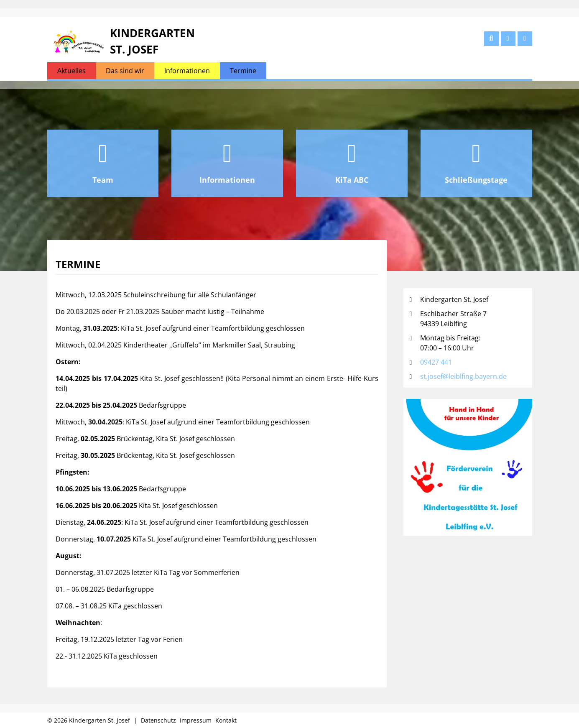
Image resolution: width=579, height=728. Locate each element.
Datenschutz (158, 720)
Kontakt (226, 720)
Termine (243, 71)
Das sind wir (125, 71)
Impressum (196, 720)
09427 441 (436, 362)
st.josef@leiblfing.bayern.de (463, 376)
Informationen (187, 71)
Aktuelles (71, 71)
